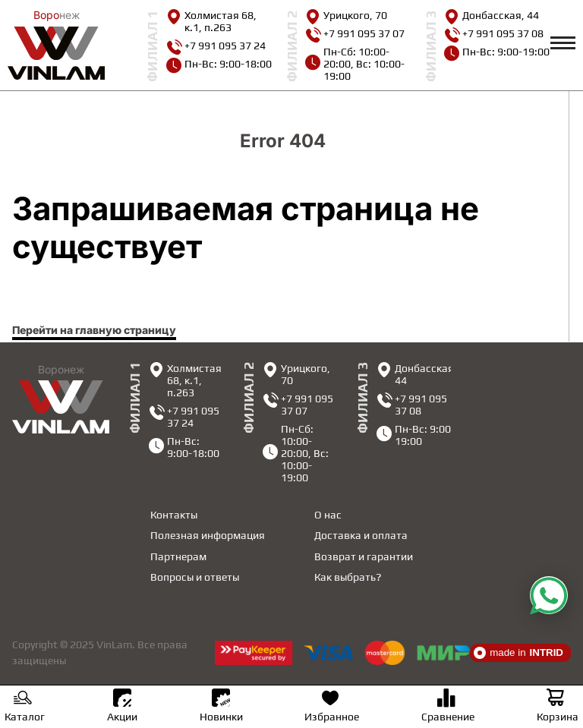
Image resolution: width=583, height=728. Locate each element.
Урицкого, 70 (346, 15)
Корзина (558, 707)
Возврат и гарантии (364, 556)
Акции (122, 706)
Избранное (332, 707)
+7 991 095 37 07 (355, 33)
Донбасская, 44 (492, 15)
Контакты (174, 515)
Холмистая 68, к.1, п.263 (211, 21)
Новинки (221, 706)
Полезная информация (208, 535)
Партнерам (178, 556)
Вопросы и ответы (195, 577)
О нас (328, 515)
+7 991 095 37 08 (494, 33)
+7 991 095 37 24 (216, 46)
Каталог (25, 707)
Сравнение (448, 707)
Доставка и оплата (361, 535)
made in (518, 653)
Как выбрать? (348, 577)
